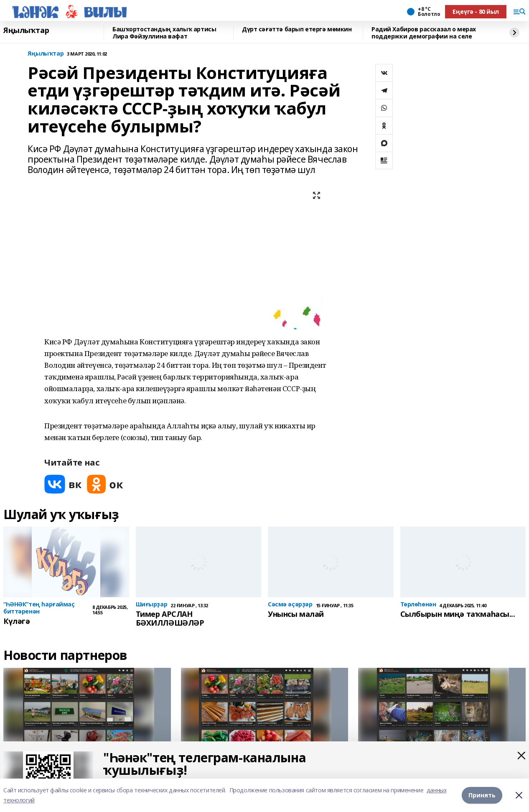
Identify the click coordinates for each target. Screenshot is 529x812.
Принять (482, 795)
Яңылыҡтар (26, 31)
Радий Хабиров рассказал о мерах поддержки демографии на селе (424, 33)
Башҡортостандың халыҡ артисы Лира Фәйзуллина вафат (164, 33)
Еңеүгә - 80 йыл (476, 11)
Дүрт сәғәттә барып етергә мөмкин (297, 29)
